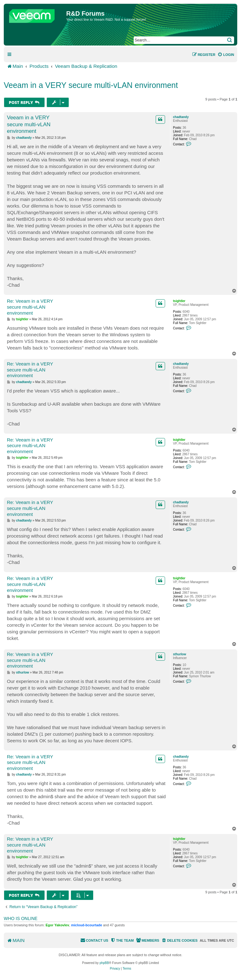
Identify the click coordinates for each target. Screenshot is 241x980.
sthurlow (179, 654)
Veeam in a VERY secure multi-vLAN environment (91, 85)
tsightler (179, 301)
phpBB (104, 963)
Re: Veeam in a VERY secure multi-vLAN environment (30, 307)
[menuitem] (226, 55)
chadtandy (181, 117)
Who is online (21, 918)
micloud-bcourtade (86, 925)
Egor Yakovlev (57, 925)
